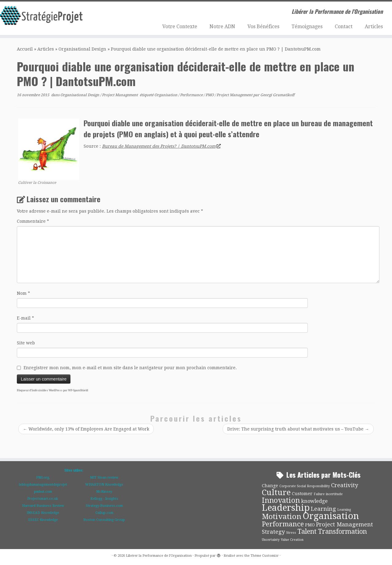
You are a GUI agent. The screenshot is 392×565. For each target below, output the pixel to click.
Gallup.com (104, 513)
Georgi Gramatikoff (277, 95)
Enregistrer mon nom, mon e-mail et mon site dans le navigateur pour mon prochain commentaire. (130, 368)
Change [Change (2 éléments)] (270, 486)
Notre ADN (222, 27)
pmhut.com (43, 492)
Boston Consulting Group (104, 520)
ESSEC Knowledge (43, 520)
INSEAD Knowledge (43, 513)
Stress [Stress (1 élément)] (291, 533)
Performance (192, 95)
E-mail (25, 318)
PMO (210, 95)
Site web (26, 343)
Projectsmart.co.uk (43, 499)
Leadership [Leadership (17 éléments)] (286, 508)
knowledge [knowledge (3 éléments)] (314, 501)
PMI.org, (43, 478)
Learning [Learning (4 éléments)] (323, 509)
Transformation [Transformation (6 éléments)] (342, 531)
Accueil (25, 49)
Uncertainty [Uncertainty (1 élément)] (271, 540)
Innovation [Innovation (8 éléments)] (281, 501)
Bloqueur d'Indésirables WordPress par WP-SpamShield (53, 390)
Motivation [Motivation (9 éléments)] (282, 517)
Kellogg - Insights (104, 499)
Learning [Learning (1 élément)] (344, 510)
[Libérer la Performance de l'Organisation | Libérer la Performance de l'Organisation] (45, 17)
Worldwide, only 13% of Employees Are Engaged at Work (86, 429)
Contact (344, 27)
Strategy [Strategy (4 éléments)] (273, 532)
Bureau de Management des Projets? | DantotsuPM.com (161, 146)
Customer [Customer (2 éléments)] (302, 494)
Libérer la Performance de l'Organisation (159, 556)
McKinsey (104, 492)
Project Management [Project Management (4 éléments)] (345, 524)
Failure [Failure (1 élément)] (319, 494)
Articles (374, 27)
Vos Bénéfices (263, 27)
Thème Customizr (265, 556)
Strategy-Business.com (104, 506)
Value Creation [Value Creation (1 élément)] (292, 540)
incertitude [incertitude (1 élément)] (334, 494)
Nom (23, 293)
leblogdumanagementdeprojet (43, 485)
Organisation (166, 95)
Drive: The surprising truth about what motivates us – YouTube (298, 429)
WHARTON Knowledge (104, 485)
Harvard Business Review (43, 506)
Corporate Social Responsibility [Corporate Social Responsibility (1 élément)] (305, 486)
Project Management (120, 95)
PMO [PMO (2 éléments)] (310, 525)
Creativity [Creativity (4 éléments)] (345, 485)
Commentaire (33, 221)
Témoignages (307, 27)
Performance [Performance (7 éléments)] (283, 524)
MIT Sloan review (104, 478)
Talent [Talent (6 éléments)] (307, 531)
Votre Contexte (180, 27)
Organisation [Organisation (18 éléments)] (331, 516)
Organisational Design (82, 49)
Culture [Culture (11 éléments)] (276, 492)
